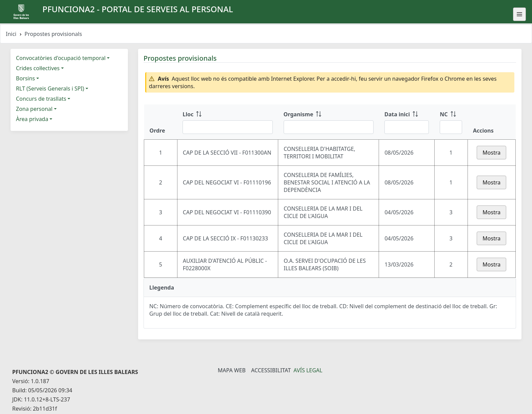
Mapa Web (232, 370)
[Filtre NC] (451, 127)
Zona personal (34, 109)
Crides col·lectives (38, 68)
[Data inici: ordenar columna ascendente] (407, 122)
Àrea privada (32, 119)
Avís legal (308, 370)
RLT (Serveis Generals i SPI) (50, 88)
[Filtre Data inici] (407, 127)
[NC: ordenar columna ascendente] (451, 122)
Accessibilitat (271, 370)
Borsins (25, 78)
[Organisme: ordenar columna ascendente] (329, 122)
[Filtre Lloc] (227, 127)
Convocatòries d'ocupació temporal (61, 58)
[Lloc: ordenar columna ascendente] (227, 122)
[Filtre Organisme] (329, 127)
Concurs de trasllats (41, 99)
